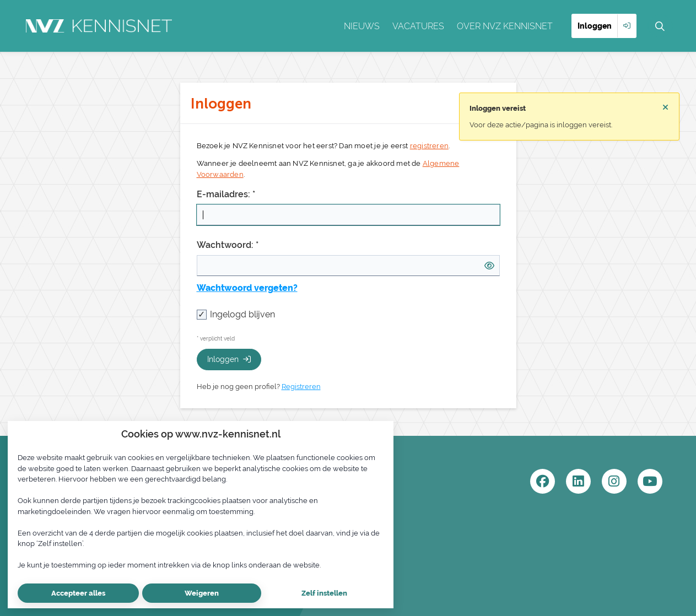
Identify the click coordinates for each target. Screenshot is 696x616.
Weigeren (202, 593)
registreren (429, 146)
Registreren (301, 387)
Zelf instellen (324, 593)
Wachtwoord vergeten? (247, 288)
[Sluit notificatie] (665, 107)
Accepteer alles (78, 593)
